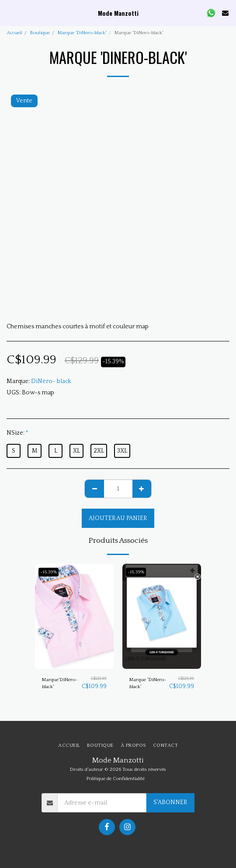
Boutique (40, 33)
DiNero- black (51, 381)
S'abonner (170, 802)
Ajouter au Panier (118, 518)
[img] (74, 616)
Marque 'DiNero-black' (82, 33)
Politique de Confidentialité (116, 779)
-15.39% (49, 572)
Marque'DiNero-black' (60, 684)
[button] (10, 13)
